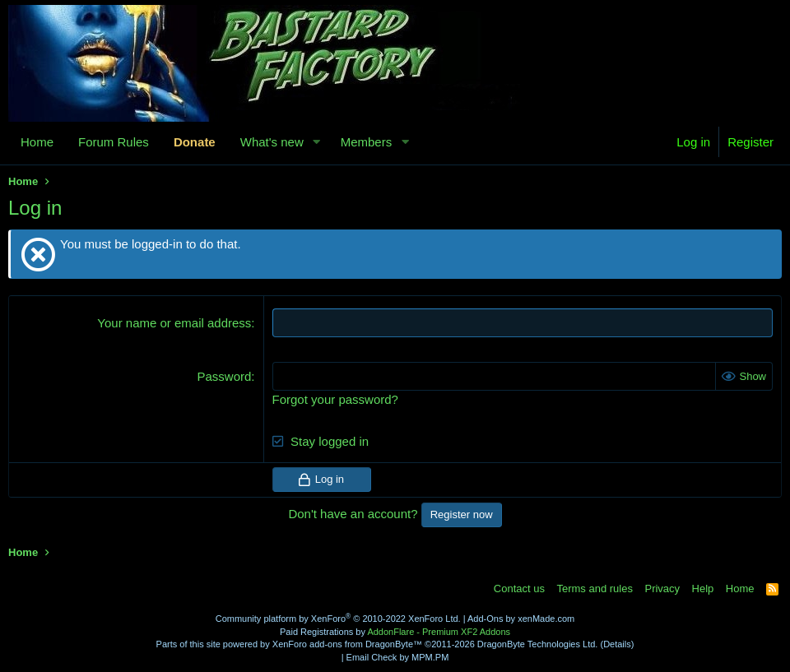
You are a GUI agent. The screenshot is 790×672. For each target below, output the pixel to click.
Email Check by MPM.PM (398, 657)
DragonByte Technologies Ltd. (538, 644)
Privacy (662, 589)
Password (225, 376)
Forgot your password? (335, 399)
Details (617, 644)
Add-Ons (485, 619)
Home (37, 142)
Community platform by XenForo (338, 619)
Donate (195, 142)
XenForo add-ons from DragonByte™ (347, 644)
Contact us (519, 589)
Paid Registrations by (395, 632)
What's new (272, 142)
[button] (317, 142)
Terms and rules (594, 589)
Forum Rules (114, 142)
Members (367, 142)
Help (703, 589)
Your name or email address (174, 323)
